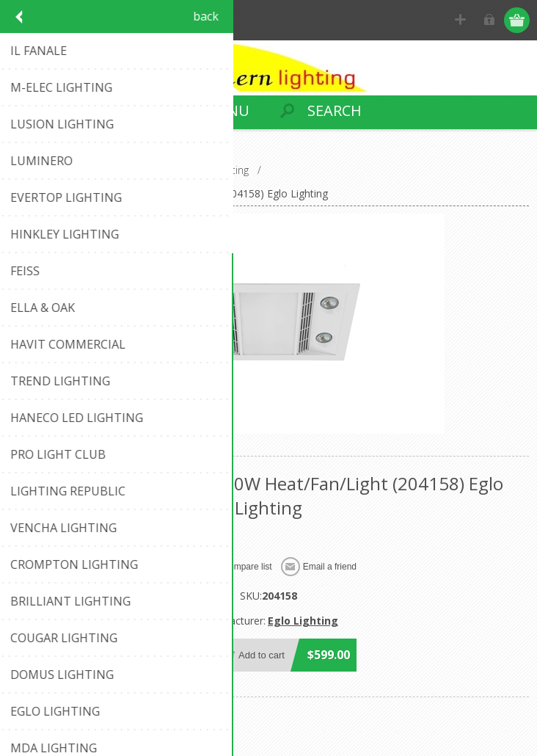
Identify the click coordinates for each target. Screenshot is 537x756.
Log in (490, 20)
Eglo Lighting (303, 621)
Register (461, 20)
